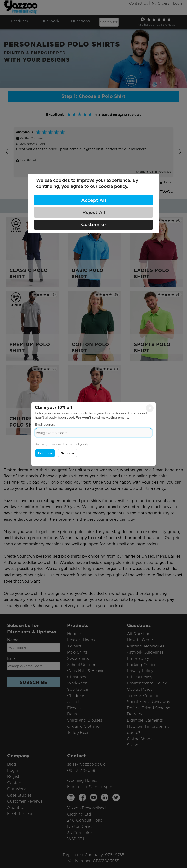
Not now (67, 453)
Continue (45, 453)
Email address (45, 424)
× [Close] (150, 408)
